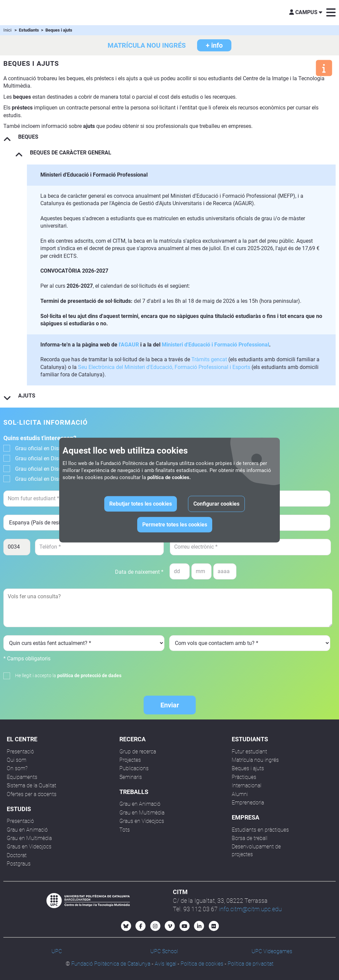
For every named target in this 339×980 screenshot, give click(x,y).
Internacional (247, 785)
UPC (57, 951)
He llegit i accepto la (68, 675)
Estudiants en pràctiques (260, 830)
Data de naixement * (139, 572)
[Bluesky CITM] (126, 926)
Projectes (130, 760)
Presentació (20, 752)
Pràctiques (244, 777)
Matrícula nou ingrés (255, 760)
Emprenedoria (248, 803)
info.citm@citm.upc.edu (250, 909)
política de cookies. (169, 477)
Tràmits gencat (209, 359)
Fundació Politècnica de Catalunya (111, 964)
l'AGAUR (129, 345)
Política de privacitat (251, 964)
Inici (7, 30)
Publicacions (134, 768)
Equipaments (22, 777)
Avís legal (165, 964)
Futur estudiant (249, 752)
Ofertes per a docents (32, 794)
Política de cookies (202, 964)
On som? (17, 768)
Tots (125, 830)
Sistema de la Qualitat (31, 785)
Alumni (240, 794)
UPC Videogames (272, 951)
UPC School (164, 951)
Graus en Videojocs (29, 847)
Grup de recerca (138, 752)
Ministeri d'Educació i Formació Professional (215, 345)
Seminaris (131, 777)
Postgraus (19, 864)
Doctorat (17, 855)
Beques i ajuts (248, 768)
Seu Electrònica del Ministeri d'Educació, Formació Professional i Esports (164, 367)
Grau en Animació (27, 830)
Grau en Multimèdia (29, 838)
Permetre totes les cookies (175, 525)
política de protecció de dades (89, 675)
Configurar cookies (216, 504)
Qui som (16, 760)
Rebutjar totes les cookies (141, 504)
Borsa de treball (250, 838)
